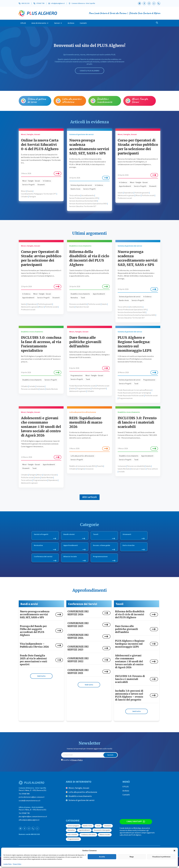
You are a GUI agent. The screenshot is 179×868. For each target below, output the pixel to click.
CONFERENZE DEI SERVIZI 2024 (78, 638)
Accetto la (73, 762)
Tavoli (83, 298)
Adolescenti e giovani (126, 195)
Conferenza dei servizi (45, 559)
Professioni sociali (125, 198)
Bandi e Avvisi (75, 189)
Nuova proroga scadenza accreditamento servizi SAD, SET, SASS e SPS (89, 147)
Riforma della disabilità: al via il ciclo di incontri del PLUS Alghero (89, 258)
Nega (132, 857)
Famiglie (32, 197)
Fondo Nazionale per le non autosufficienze (135, 390)
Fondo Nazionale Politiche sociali (82, 386)
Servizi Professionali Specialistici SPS (84, 198)
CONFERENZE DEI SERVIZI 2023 (78, 650)
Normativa (74, 298)
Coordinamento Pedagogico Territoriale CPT (39, 194)
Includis (32, 386)
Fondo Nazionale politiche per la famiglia (134, 393)
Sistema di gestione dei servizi (37, 100)
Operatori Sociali (82, 307)
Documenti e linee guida (102, 832)
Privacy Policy (17, 864)
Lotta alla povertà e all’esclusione (72, 100)
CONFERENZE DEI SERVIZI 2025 (78, 627)
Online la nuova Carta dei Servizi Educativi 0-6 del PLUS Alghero (40, 145)
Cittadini (24, 197)
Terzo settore (75, 195)
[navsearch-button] (157, 23)
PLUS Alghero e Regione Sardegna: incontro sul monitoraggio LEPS (135, 344)
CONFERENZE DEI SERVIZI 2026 (78, 615)
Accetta (102, 857)
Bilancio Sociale (75, 559)
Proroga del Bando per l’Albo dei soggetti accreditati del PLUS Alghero (33, 633)
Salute (120, 193)
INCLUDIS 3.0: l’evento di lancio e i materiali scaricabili (137, 422)
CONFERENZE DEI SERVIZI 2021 (78, 674)
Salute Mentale (52, 389)
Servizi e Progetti (28, 185)
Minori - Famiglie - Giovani (31, 181)
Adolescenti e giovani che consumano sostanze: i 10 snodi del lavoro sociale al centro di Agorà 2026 (41, 427)
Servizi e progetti (73, 828)
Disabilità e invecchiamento (105, 100)
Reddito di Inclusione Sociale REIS (82, 466)
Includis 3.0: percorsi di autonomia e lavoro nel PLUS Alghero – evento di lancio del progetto (129, 697)
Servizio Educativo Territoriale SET (83, 206)
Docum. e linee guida (104, 548)
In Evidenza (47, 181)
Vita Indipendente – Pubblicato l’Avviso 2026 (34, 647)
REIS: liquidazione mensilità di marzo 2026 (86, 422)
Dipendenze (129, 193)
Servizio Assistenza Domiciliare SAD (83, 201)
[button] (174, 851)
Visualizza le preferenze (161, 857)
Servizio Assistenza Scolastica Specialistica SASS (88, 204)
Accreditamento (88, 195)
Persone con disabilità (78, 304)
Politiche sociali (148, 195)
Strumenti (41, 185)
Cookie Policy (8, 864)
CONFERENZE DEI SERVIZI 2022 (78, 662)
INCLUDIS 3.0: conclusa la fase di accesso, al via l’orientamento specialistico (41, 344)
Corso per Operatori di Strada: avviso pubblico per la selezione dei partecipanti (138, 147)
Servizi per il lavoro (138, 469)
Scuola (30, 191)
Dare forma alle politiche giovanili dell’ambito (85, 342)
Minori (24, 191)
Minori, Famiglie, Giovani (140, 100)
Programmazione (77, 376)
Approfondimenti (125, 186)
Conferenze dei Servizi (83, 606)
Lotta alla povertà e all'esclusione (82, 456)
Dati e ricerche (134, 548)
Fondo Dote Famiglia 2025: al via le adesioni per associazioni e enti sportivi (34, 662)
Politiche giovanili (142, 193)
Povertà (100, 466)
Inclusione (40, 386)
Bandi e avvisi (29, 606)
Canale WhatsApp (134, 824)
